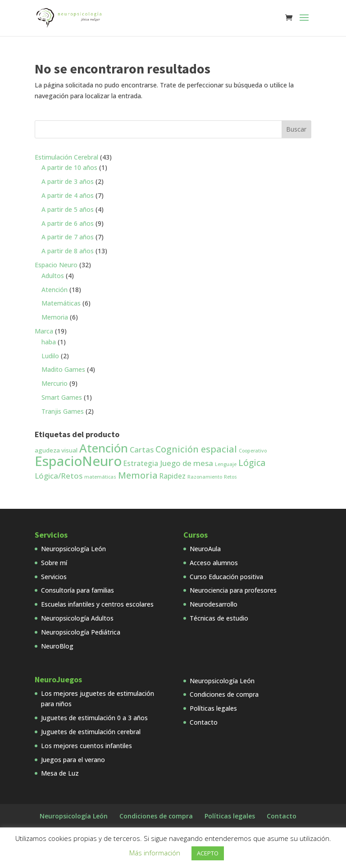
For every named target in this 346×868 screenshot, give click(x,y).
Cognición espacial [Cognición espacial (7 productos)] (196, 449)
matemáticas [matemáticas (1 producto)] (100, 477)
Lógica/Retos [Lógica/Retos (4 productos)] (59, 476)
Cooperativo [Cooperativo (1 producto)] (253, 451)
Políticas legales (213, 708)
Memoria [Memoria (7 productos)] (138, 475)
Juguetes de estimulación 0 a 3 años (94, 718)
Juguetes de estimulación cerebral (91, 732)
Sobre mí (54, 563)
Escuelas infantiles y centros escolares (97, 604)
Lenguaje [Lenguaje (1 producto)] (226, 464)
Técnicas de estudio (219, 618)
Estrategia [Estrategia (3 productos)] (141, 463)
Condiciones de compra (224, 694)
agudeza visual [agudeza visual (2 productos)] (56, 450)
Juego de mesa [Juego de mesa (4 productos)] (187, 463)
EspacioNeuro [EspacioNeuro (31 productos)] (78, 461)
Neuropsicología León (73, 549)
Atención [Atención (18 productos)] (104, 448)
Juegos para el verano (73, 760)
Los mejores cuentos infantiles (86, 746)
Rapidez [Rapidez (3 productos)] (173, 476)
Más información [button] (155, 853)
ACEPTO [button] (208, 853)
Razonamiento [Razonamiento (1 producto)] (205, 477)
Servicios (54, 577)
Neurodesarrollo (214, 604)
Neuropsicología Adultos (77, 618)
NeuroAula (205, 549)
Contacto (204, 722)
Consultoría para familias (77, 590)
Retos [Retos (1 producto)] (230, 477)
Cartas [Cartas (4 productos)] (142, 450)
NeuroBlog (57, 646)
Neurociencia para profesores (233, 590)
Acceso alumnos (214, 563)
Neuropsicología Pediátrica (81, 632)
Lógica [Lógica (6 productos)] (252, 463)
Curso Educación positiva (226, 577)
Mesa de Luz (60, 773)
